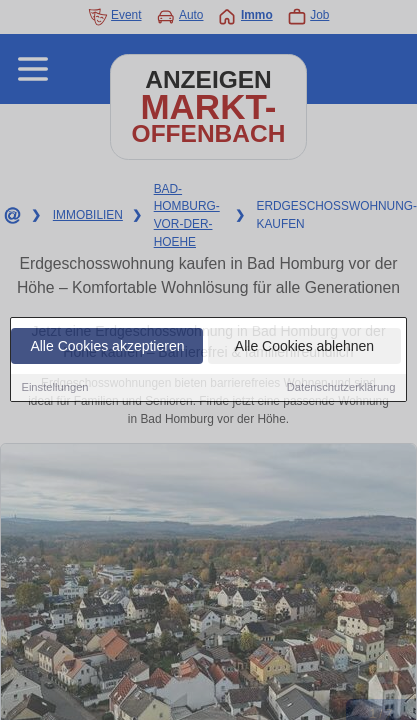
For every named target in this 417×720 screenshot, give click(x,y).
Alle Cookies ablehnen (304, 347)
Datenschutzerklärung (341, 388)
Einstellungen (54, 388)
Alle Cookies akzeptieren (107, 347)
